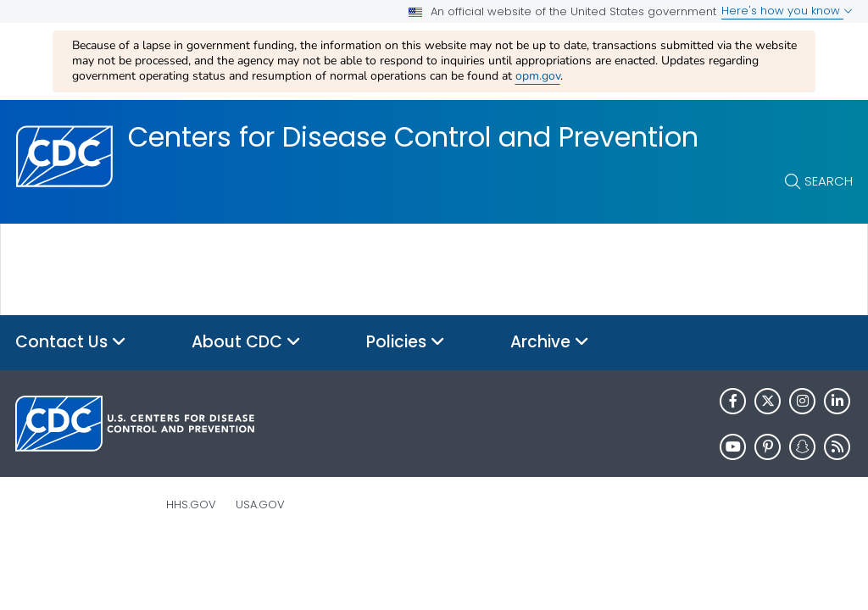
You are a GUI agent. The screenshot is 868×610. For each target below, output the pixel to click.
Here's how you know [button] (787, 11)
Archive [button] (550, 343)
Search (829, 181)
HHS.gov (191, 505)
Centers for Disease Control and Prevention (413, 137)
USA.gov (260, 505)
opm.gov (538, 76)
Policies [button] (406, 343)
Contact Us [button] (71, 343)
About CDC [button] (246, 343)
